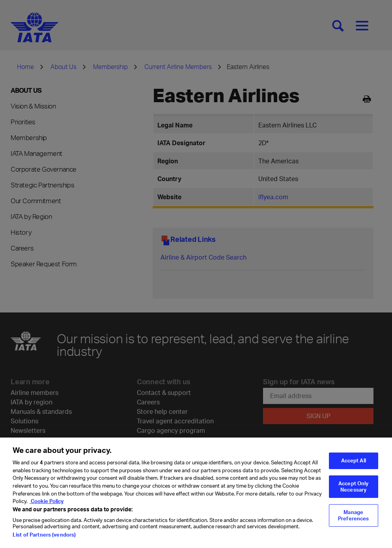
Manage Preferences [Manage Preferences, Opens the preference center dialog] (353, 520)
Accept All (354, 465)
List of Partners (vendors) (44, 539)
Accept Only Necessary (353, 491)
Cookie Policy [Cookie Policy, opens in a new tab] (47, 506)
